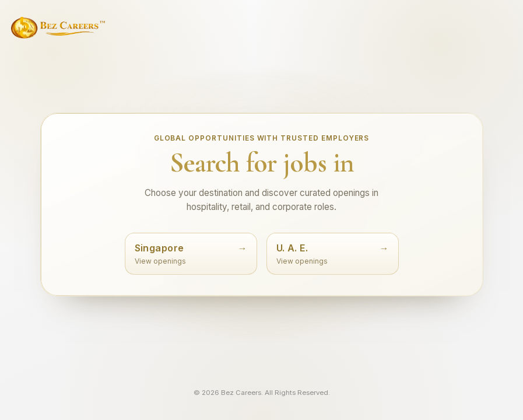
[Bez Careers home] (58, 28)
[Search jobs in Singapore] (191, 253)
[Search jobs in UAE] (333, 253)
